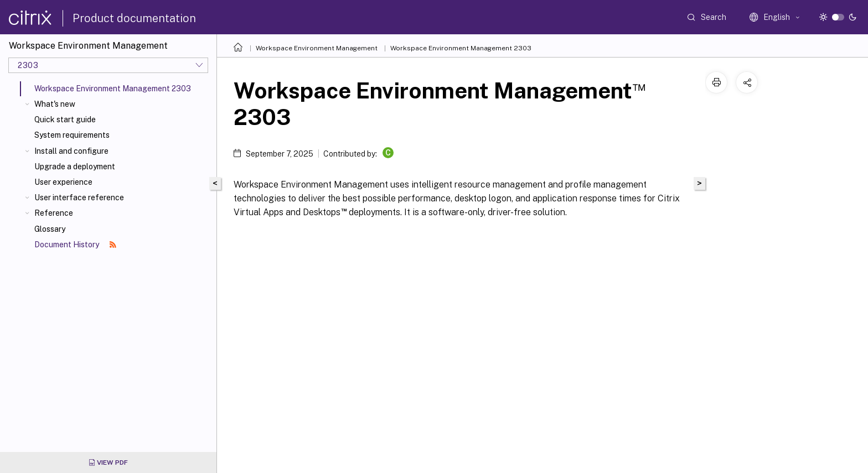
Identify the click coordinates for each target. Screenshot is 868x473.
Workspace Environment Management (317, 48)
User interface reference (79, 197)
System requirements (72, 135)
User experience (63, 182)
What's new (55, 104)
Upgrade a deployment (75, 167)
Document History (75, 245)
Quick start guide (65, 119)
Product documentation (134, 18)
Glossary (50, 229)
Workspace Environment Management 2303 (461, 48)
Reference (54, 213)
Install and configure (71, 151)
